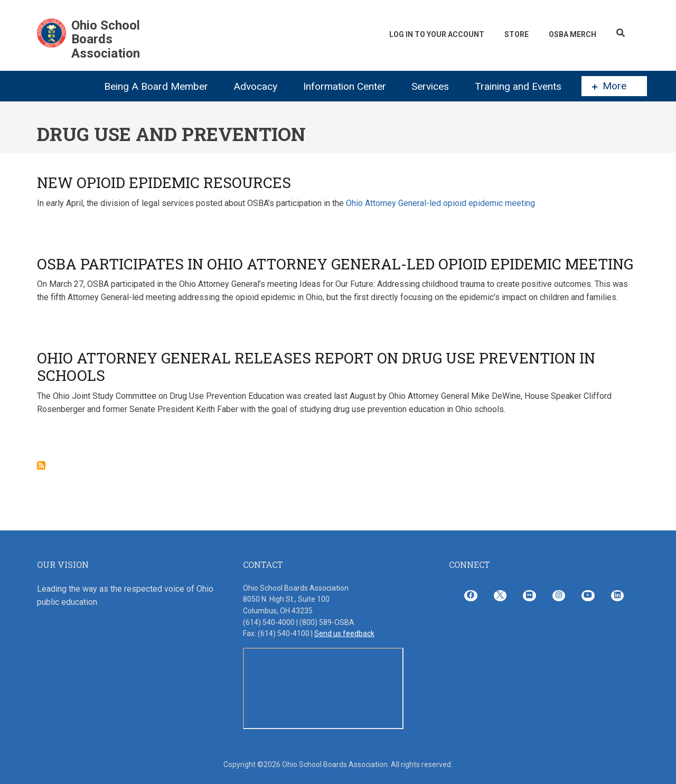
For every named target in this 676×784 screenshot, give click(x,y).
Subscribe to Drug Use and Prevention (41, 465)
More (609, 86)
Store (517, 34)
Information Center (345, 86)
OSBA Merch (572, 34)
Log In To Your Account (437, 34)
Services (430, 86)
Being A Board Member (156, 86)
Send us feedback (344, 633)
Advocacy (255, 86)
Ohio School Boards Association (106, 39)
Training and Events (518, 86)
